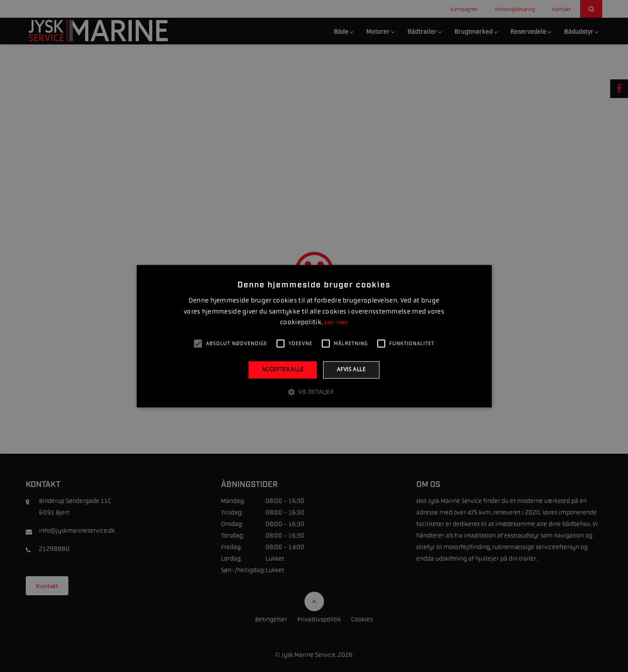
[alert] (314, 336)
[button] (314, 392)
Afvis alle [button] (351, 370)
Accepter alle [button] (283, 370)
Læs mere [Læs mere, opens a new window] (336, 323)
